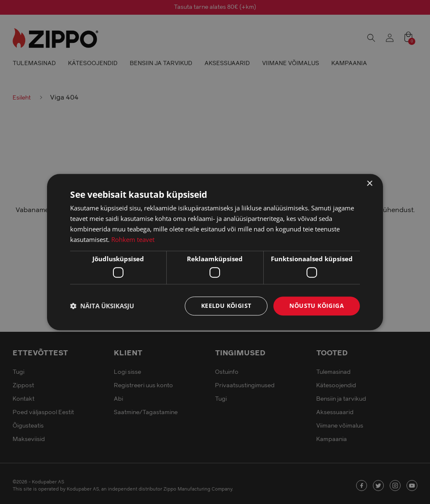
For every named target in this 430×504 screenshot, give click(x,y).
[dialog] (215, 252)
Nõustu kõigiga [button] (317, 306)
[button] (102, 306)
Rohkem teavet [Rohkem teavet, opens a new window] (133, 239)
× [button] (369, 184)
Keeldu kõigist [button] (226, 306)
